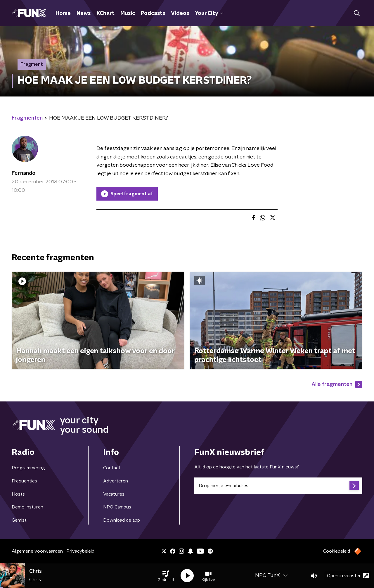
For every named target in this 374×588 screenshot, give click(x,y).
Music (128, 13)
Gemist (19, 520)
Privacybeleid (80, 551)
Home (63, 13)
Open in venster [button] (348, 576)
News (84, 13)
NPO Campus (117, 507)
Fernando (24, 173)
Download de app (122, 520)
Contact (112, 468)
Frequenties (24, 481)
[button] (166, 576)
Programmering (28, 468)
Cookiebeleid (337, 551)
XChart (105, 13)
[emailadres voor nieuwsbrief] (278, 486)
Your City (209, 13)
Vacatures (114, 494)
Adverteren (116, 481)
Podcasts (153, 13)
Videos (180, 13)
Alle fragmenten (337, 384)
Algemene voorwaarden (37, 551)
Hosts (18, 494)
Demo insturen (27, 507)
